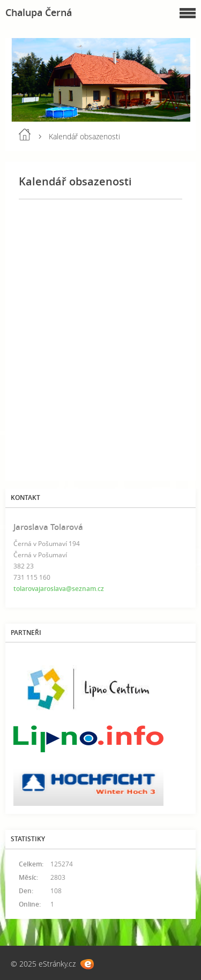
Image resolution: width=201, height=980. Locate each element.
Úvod (25, 134)
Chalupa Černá (39, 12)
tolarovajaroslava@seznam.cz (59, 589)
